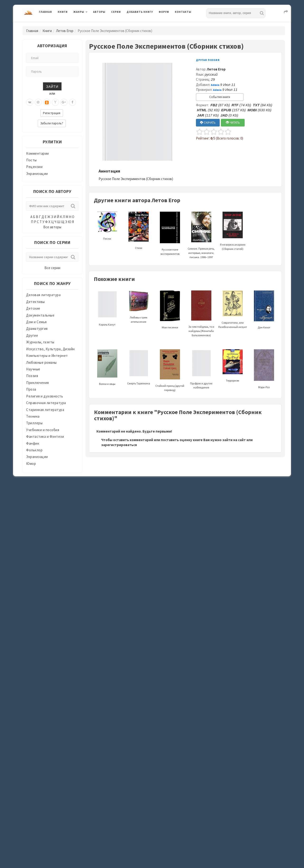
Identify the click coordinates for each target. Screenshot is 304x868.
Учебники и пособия (43, 430)
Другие (32, 335)
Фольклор (34, 450)
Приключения (38, 383)
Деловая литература (43, 295)
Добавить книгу (140, 12)
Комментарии (38, 153)
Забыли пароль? (52, 123)
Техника (33, 416)
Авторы (99, 12)
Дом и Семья (36, 322)
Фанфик (33, 443)
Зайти (52, 86)
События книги (220, 97)
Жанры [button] (79, 12)
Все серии (52, 268)
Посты (31, 160)
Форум (164, 12)
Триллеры (34, 423)
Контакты (183, 12)
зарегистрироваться (119, 445)
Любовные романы (41, 362)
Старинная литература (45, 410)
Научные (33, 369)
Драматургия (37, 329)
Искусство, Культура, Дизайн (50, 349)
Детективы (36, 302)
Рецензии (34, 167)
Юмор (31, 464)
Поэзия (32, 376)
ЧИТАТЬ (233, 123)
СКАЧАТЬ (208, 123)
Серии (116, 12)
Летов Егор (65, 31)
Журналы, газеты (40, 342)
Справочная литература (46, 403)
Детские (33, 308)
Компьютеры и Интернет (47, 356)
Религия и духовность (45, 396)
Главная (45, 12)
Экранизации (37, 174)
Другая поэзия (208, 60)
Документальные (40, 315)
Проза (31, 389)
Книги (63, 12)
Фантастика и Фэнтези (45, 436)
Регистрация (52, 113)
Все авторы (52, 227)
